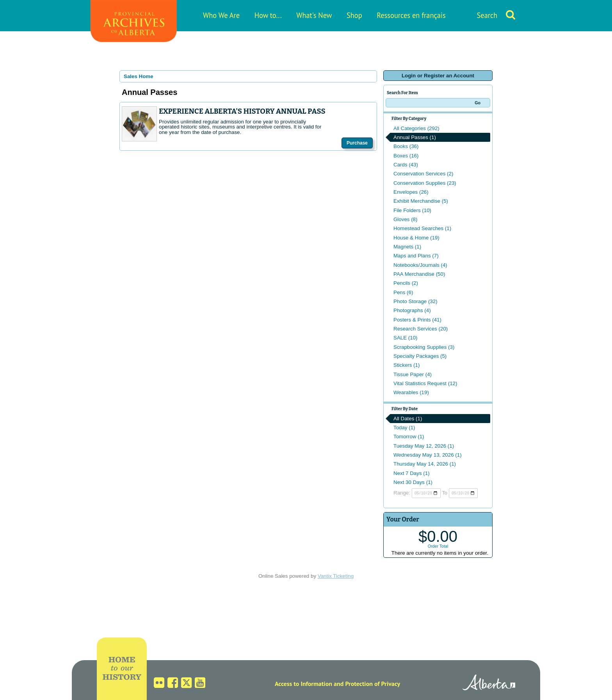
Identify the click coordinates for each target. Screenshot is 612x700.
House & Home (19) (416, 238)
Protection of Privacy (373, 684)
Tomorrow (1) (409, 437)
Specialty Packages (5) (420, 356)
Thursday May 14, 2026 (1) (425, 464)
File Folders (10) (412, 210)
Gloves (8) (405, 219)
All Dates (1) (408, 419)
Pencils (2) (406, 283)
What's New (314, 15)
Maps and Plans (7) (416, 256)
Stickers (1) (407, 365)
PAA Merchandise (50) (419, 274)
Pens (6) (403, 292)
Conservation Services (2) (423, 174)
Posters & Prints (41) (417, 320)
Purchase (357, 143)
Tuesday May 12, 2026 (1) (424, 446)
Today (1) (404, 428)
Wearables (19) (411, 392)
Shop (354, 15)
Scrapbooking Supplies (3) (424, 347)
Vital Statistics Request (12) (425, 383)
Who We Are (221, 15)
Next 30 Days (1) (413, 482)
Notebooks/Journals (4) (420, 265)
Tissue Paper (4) (413, 374)
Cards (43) (406, 165)
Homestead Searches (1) (422, 228)
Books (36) (406, 146)
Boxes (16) (406, 156)
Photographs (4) (412, 310)
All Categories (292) (416, 128)
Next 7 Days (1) (412, 473)
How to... (268, 15)
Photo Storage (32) (415, 301)
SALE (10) (406, 338)
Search (487, 15)
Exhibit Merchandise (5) (421, 201)
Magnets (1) (407, 247)
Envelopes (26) (411, 192)
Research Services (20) (421, 329)
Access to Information (303, 684)
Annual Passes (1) (415, 137)
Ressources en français (411, 15)
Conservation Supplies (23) (425, 183)
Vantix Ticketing (336, 576)
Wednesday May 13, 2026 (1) (428, 455)
